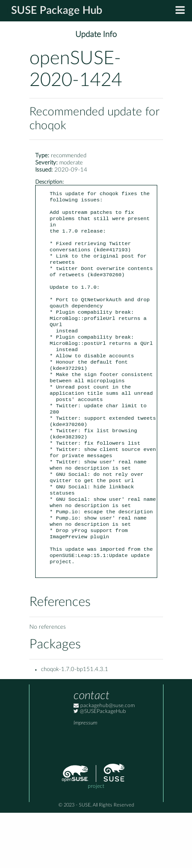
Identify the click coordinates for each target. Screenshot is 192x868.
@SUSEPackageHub (100, 767)
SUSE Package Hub (57, 11)
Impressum (85, 778)
